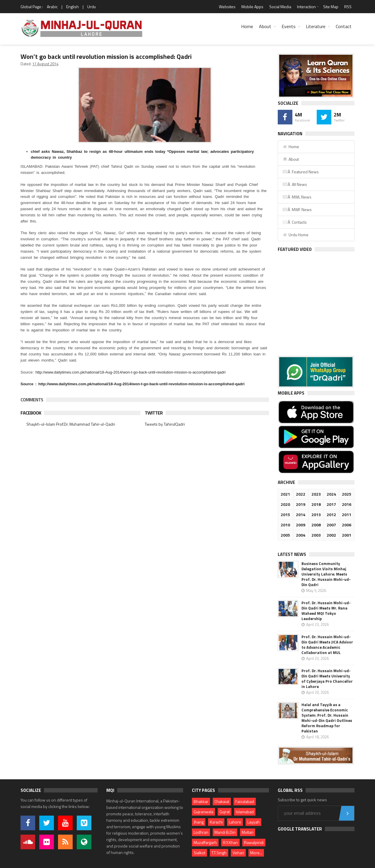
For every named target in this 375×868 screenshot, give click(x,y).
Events (289, 26)
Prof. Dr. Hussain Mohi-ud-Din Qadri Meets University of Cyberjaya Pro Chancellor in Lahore (327, 679)
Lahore (235, 822)
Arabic (52, 7)
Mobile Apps (252, 7)
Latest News (292, 554)
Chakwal (222, 801)
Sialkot (200, 853)
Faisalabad (245, 801)
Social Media (280, 7)
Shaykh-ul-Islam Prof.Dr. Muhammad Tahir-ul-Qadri (71, 424)
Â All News (295, 184)
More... (256, 853)
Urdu (92, 7)
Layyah (253, 822)
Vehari (238, 853)
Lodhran (201, 832)
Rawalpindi (254, 842)
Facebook (31, 413)
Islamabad (245, 812)
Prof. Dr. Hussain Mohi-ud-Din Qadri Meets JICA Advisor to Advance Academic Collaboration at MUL (327, 645)
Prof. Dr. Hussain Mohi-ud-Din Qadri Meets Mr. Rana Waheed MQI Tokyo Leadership (326, 611)
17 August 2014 (45, 64)
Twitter (154, 413)
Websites (227, 7)
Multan (248, 832)
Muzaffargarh (205, 842)
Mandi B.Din (225, 832)
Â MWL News (297, 197)
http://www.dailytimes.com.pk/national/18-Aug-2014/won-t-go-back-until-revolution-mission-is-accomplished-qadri (131, 372)
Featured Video (295, 249)
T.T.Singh (219, 853)
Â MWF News (297, 209)
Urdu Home (295, 235)
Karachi (216, 822)
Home (247, 26)
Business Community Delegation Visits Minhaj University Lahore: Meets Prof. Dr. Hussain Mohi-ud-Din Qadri (326, 574)
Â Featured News (301, 172)
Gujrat (225, 812)
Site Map (331, 7)
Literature (316, 26)
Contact (344, 26)
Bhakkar (201, 801)
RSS (348, 7)
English (73, 7)
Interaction (306, 7)
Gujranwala (203, 812)
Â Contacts (295, 222)
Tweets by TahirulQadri (165, 424)
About (265, 26)
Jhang (199, 822)
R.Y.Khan (230, 842)
